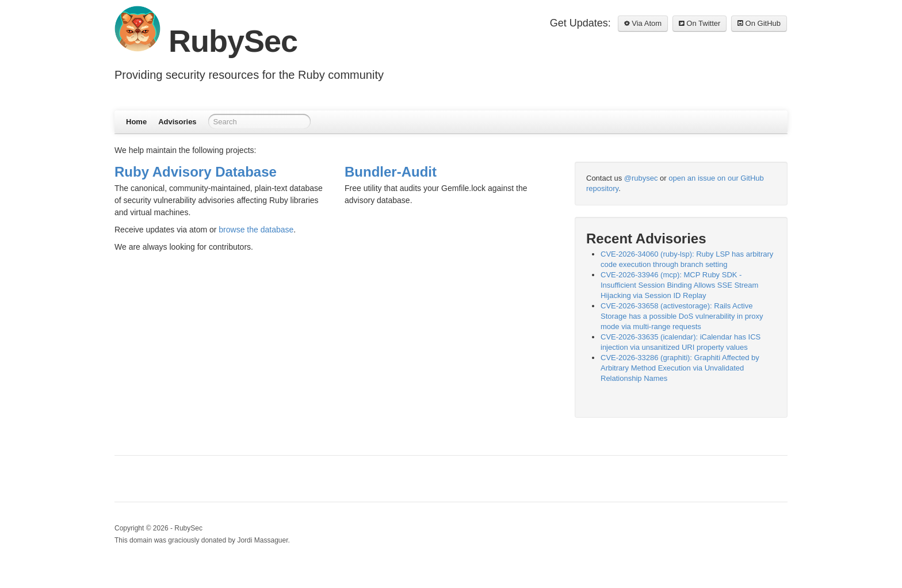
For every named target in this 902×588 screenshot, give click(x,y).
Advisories (177, 122)
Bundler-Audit (391, 172)
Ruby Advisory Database (196, 172)
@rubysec (641, 178)
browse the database (256, 230)
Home (136, 122)
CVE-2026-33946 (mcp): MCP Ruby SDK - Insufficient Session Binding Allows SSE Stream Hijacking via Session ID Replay (679, 285)
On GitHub (759, 23)
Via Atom (643, 23)
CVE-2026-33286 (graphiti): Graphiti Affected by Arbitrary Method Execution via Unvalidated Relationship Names (680, 368)
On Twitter (700, 23)
